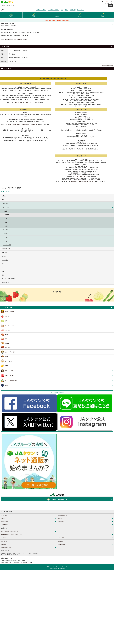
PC (66, 566)
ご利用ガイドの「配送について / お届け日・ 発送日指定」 (23, 125)
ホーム (2, 39)
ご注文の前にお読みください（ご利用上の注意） (12, 535)
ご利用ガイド (4, 538)
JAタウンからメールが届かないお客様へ (10, 531)
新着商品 (3, 518)
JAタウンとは (4, 515)
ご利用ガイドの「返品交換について (24, 102)
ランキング (60, 518)
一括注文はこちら (5, 525)
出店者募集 (60, 541)
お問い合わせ (4, 541)
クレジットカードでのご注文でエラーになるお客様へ (57, 20)
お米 (62, 10)
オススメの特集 (4, 521)
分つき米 (25, 39)
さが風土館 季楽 (9, 39)
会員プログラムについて (6, 547)
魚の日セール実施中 (41, 10)
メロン (66, 10)
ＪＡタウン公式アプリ (53, 10)
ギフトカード (61, 521)
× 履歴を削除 (6, 300)
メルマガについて (6, 68)
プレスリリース (4, 544)
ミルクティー (81, 10)
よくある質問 (61, 538)
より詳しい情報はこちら (108, 65)
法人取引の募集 (61, 544)
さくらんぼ (73, 10)
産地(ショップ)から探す (63, 515)
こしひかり (20, 39)
